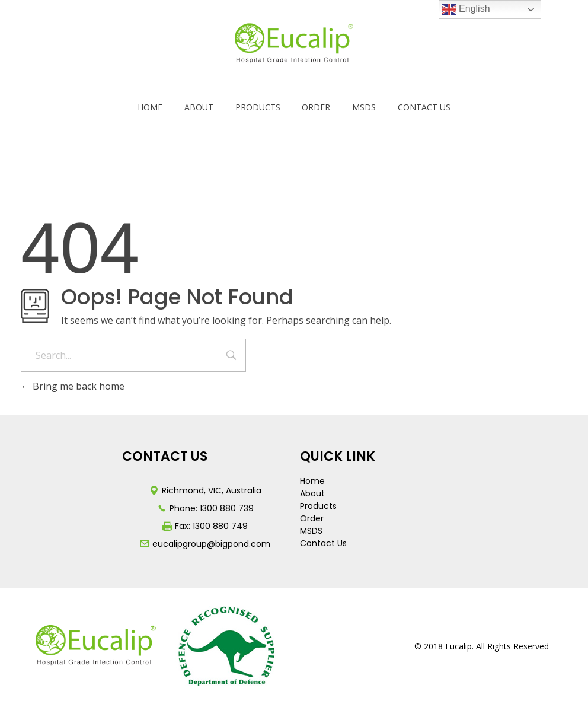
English (466, 9)
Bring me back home (73, 386)
